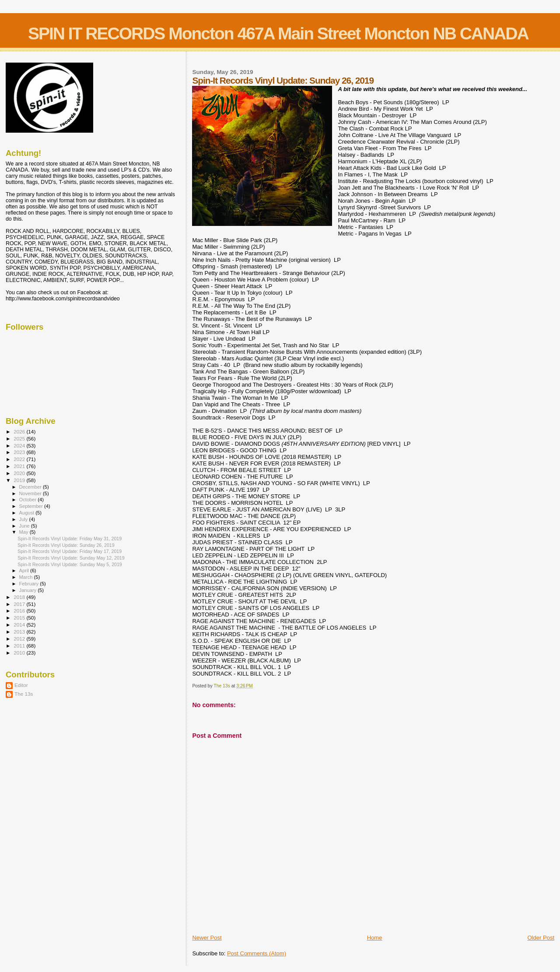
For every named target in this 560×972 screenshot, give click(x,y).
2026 (20, 431)
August (28, 513)
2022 (20, 459)
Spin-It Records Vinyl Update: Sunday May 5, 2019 (70, 564)
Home (375, 938)
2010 (20, 653)
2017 (20, 604)
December (31, 487)
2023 (20, 452)
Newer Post (207, 938)
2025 (20, 438)
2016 (20, 611)
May (24, 532)
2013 (20, 632)
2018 (20, 597)
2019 (20, 480)
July (24, 519)
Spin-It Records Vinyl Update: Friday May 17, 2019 (70, 551)
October (29, 500)
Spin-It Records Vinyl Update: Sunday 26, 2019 (66, 545)
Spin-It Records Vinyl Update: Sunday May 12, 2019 (71, 558)
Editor (21, 685)
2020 (20, 473)
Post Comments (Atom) (257, 953)
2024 (20, 445)
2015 (20, 618)
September (32, 506)
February (30, 584)
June (25, 526)
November (31, 493)
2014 (20, 625)
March (27, 577)
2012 (20, 639)
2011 (20, 646)
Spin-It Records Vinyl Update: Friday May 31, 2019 (70, 539)
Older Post (541, 938)
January (29, 590)
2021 (20, 466)
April (25, 571)
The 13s (24, 694)
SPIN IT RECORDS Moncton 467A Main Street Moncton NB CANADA (278, 33)
